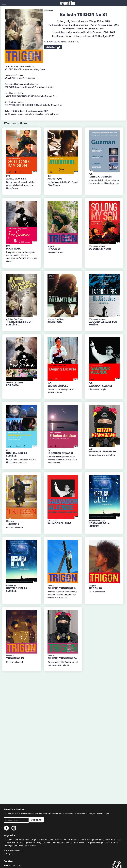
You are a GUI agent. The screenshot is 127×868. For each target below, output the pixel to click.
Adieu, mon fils (16, 179)
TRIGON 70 (95, 588)
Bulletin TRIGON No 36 (62, 658)
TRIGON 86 (54, 249)
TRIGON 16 (13, 524)
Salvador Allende (101, 386)
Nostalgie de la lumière (17, 454)
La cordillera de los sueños (103, 323)
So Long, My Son (100, 249)
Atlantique (55, 179)
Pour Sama (13, 249)
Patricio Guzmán (100, 177)
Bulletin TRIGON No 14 (62, 588)
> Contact (8, 854)
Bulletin (49, 11)
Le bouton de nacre (61, 453)
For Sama (12, 385)
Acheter (53, 47)
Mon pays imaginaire (103, 452)
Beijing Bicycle (58, 386)
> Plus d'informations (13, 851)
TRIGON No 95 (15, 658)
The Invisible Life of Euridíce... (19, 323)
